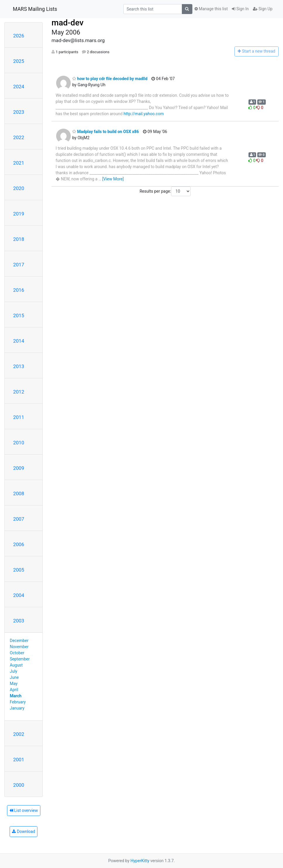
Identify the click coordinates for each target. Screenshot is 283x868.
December (19, 641)
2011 (19, 417)
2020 (19, 188)
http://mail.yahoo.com (144, 114)
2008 (19, 493)
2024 (19, 87)
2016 (19, 290)
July (14, 671)
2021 (19, 163)
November (19, 647)
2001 (19, 760)
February (18, 702)
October (17, 653)
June (14, 677)
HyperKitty (140, 861)
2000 (19, 785)
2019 (19, 214)
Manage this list (211, 9)
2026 (19, 36)
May (14, 684)
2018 (19, 239)
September (20, 659)
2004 (19, 595)
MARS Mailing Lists (35, 9)
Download (24, 831)
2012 (19, 392)
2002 (19, 734)
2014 (19, 341)
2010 (19, 443)
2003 (19, 621)
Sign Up (263, 9)
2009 (19, 468)
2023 (19, 112)
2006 (19, 544)
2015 (19, 315)
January (17, 708)
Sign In (240, 9)
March (16, 696)
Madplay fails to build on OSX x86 (106, 132)
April (14, 690)
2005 (19, 570)
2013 (19, 366)
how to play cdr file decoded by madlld (110, 79)
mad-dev (67, 23)
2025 (19, 61)
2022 (19, 137)
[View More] (113, 179)
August (16, 665)
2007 (19, 519)
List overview (24, 810)
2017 (19, 265)
